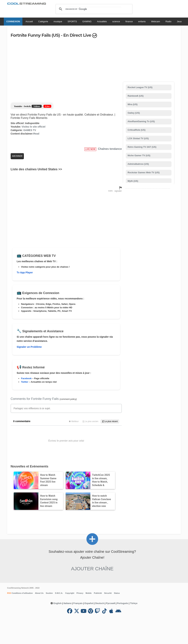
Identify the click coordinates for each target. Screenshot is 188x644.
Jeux (179, 21)
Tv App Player (25, 272)
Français (78, 603)
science (116, 21)
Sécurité (108, 593)
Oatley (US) (133, 113)
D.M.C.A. (59, 593)
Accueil (29, 21)
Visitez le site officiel (34, 127)
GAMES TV (30, 130)
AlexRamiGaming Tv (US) (141, 121)
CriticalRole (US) (136, 130)
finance (129, 21)
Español (89, 603)
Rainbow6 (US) (135, 96)
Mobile (89, 593)
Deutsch (100, 603)
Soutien (49, 593)
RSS (9, 593)
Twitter (25, 382)
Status (117, 593)
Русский (111, 603)
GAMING (87, 21)
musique (58, 21)
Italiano (67, 603)
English (58, 603)
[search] (93, 9)
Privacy (80, 593)
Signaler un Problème (29, 347)
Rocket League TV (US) (140, 87)
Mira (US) (132, 104)
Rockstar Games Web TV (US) (143, 172)
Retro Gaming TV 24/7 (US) (142, 147)
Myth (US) (133, 181)
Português (122, 603)
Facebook (26, 378)
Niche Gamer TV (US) (139, 155)
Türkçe (134, 603)
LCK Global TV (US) (138, 138)
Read (36, 134)
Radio (169, 21)
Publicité (98, 593)
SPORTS (72, 21)
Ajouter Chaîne (92, 569)
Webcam (156, 21)
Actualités (102, 21)
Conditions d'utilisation (22, 593)
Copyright (70, 593)
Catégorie (43, 21)
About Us (39, 593)
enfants (142, 21)
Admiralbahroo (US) (138, 164)
